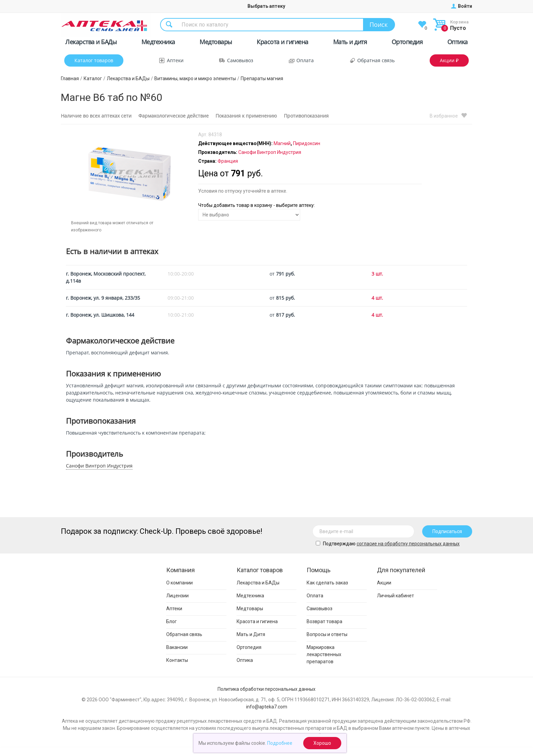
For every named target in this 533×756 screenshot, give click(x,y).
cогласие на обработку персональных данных (408, 544)
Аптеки (175, 60)
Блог (171, 621)
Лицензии (177, 596)
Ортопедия (407, 43)
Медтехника (158, 43)
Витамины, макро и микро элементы (195, 78)
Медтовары (216, 43)
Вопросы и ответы (327, 634)
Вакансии (177, 647)
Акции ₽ (449, 60)
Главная (70, 78)
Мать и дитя (350, 43)
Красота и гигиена (282, 43)
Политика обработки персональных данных (266, 689)
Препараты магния (262, 78)
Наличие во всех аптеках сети (96, 116)
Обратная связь (376, 60)
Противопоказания (306, 116)
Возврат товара (324, 621)
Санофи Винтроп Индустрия (99, 466)
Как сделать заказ (327, 583)
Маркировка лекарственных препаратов (324, 654)
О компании (179, 583)
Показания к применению (246, 116)
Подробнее (280, 743)
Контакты (177, 660)
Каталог (93, 78)
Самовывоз (240, 60)
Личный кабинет (396, 596)
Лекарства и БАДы (91, 43)
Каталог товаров (94, 60)
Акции (384, 583)
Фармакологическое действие (174, 116)
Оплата (305, 60)
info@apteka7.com (267, 707)
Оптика (458, 43)
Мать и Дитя (251, 634)
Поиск (379, 24)
